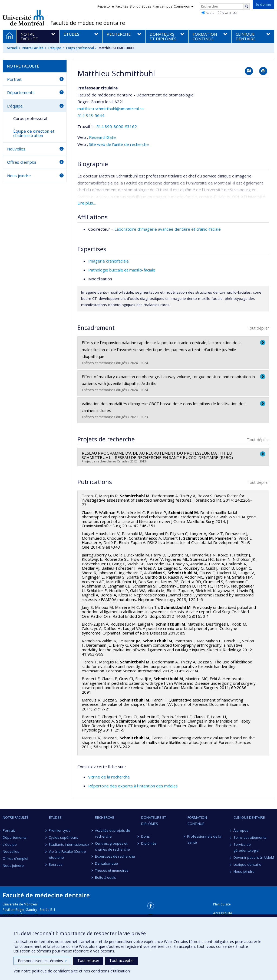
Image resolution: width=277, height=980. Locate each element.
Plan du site (222, 904)
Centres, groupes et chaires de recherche (112, 846)
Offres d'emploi (22, 162)
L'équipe (55, 48)
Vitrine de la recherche (109, 777)
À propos (241, 830)
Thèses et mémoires (112, 870)
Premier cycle (60, 830)
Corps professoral (80, 48)
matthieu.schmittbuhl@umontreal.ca (111, 109)
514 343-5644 (91, 115)
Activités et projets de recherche (113, 833)
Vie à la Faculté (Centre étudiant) (68, 854)
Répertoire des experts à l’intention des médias (133, 786)
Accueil (12, 48)
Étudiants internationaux (69, 844)
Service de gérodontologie (246, 847)
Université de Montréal (23, 18)
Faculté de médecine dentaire (88, 23)
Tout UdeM (227, 13)
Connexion (184, 6)
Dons (146, 836)
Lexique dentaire (247, 864)
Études (55, 817)
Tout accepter (122, 960)
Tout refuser (88, 960)
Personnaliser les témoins (42, 961)
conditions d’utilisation (111, 971)
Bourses (56, 864)
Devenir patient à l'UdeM (254, 857)
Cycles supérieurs (64, 837)
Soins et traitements (250, 837)
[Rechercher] (246, 6)
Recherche (105, 817)
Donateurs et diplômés (154, 820)
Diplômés (149, 843)
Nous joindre (19, 176)
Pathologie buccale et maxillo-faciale (122, 270)
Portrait (14, 79)
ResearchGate (102, 137)
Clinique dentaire (249, 817)
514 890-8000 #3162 (117, 126)
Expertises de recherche (115, 856)
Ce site (208, 13)
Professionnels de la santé (205, 839)
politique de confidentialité (55, 971)
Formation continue (197, 820)
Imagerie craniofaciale (108, 261)
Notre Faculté (33, 48)
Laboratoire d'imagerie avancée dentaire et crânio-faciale (168, 229)
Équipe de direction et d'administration (34, 133)
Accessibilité (223, 913)
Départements (21, 92)
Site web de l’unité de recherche (119, 144)
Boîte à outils (105, 877)
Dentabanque (106, 863)
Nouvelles (16, 149)
